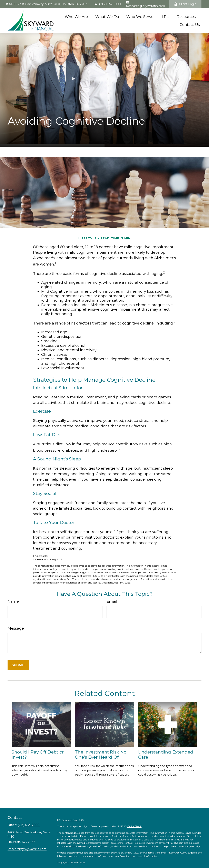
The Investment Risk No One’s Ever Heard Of (101, 755)
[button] (76, 17)
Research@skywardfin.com (145, 4)
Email (112, 601)
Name (13, 601)
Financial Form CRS (73, 820)
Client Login (185, 4)
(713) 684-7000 (107, 4)
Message (16, 628)
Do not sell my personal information (139, 856)
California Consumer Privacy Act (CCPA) (166, 853)
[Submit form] (18, 665)
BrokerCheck (135, 826)
